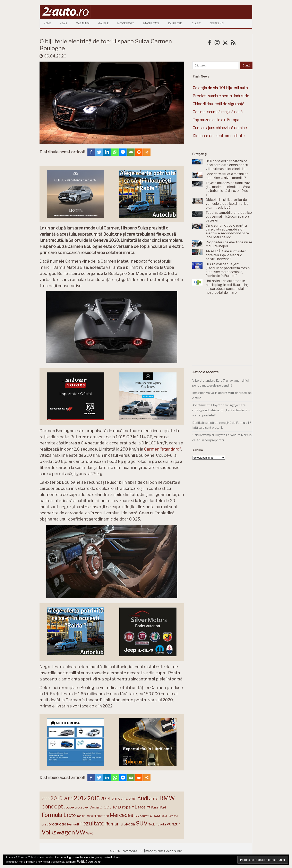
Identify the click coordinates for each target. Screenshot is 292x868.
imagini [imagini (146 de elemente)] (81, 816)
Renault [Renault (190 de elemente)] (73, 824)
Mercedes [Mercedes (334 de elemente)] (121, 815)
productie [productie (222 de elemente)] (57, 824)
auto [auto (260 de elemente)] (154, 798)
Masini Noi (83, 23)
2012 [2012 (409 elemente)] (80, 798)
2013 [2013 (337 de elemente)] (94, 798)
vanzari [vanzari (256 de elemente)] (174, 824)
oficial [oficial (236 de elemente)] (156, 815)
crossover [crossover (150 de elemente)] (82, 807)
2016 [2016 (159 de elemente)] (124, 799)
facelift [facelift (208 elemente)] (144, 807)
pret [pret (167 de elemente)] (45, 824)
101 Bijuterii (175, 23)
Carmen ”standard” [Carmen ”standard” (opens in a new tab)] (162, 449)
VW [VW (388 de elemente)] (81, 833)
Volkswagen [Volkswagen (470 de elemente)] (58, 832)
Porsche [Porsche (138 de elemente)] (173, 816)
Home (47, 23)
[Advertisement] (223, 332)
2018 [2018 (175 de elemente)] (133, 799)
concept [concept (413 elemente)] (52, 806)
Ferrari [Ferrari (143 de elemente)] (155, 807)
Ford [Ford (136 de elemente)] (163, 808)
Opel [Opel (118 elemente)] (165, 816)
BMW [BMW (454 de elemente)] (167, 798)
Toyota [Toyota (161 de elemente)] (161, 824)
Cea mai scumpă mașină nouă (218, 112)
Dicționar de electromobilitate (219, 136)
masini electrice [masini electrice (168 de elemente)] (98, 816)
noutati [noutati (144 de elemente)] (144, 816)
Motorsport (126, 23)
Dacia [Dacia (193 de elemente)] (94, 807)
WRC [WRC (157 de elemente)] (90, 833)
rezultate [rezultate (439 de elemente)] (92, 823)
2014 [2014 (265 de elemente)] (106, 798)
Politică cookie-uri (89, 862)
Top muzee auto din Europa (216, 120)
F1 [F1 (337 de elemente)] (134, 807)
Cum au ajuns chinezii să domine (220, 128)
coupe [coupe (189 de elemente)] (69, 807)
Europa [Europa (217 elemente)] (124, 807)
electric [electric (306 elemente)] (108, 807)
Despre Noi (217, 23)
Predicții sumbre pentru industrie (221, 96)
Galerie (103, 23)
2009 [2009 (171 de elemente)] (46, 799)
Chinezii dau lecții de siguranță (218, 104)
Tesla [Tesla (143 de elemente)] (152, 824)
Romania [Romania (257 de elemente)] (114, 824)
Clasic (196, 23)
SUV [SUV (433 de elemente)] (142, 823)
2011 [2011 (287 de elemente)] (68, 798)
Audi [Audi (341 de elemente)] (143, 798)
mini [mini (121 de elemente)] (136, 816)
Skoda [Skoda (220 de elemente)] (129, 824)
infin (180, 851)
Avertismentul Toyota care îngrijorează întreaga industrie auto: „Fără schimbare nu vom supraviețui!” (222, 410)
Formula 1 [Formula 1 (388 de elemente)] (54, 815)
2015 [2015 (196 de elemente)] (116, 799)
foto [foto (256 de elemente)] (71, 815)
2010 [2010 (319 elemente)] (57, 798)
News (63, 23)
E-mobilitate (151, 23)
